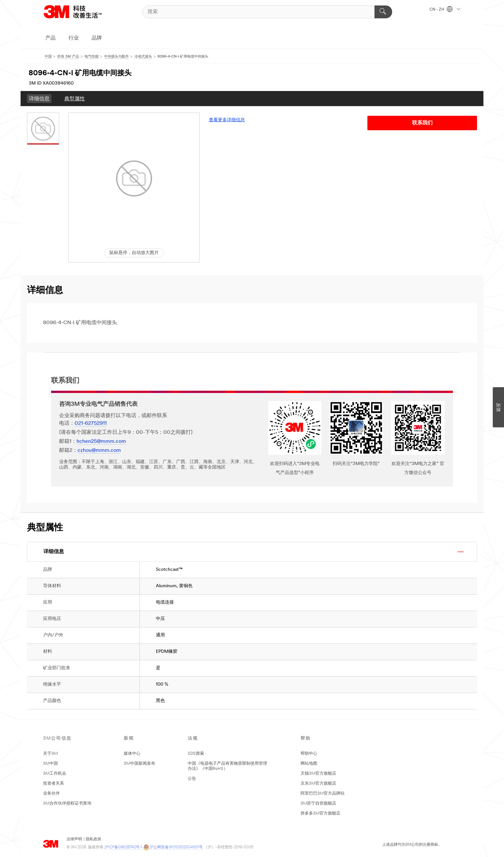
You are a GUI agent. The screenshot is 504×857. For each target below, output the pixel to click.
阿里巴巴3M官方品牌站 (323, 793)
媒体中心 (132, 754)
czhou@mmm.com (99, 451)
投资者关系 (54, 784)
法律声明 (74, 839)
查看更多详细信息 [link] (227, 120)
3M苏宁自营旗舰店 (318, 803)
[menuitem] (39, 99)
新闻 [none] (129, 738)
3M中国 (50, 764)
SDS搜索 (196, 754)
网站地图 (309, 764)
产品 (50, 38)
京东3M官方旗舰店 (318, 784)
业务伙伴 (51, 793)
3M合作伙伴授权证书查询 (67, 803)
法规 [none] (193, 738)
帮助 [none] (306, 738)
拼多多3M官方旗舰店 (320, 813)
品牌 (97, 38)
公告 (192, 779)
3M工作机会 (55, 774)
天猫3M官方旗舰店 (318, 774)
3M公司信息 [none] (57, 738)
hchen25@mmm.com (101, 442)
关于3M (50, 754)
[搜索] (267, 12)
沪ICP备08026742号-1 (123, 847)
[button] (134, 178)
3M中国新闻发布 (139, 764)
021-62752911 (91, 424)
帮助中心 (309, 754)
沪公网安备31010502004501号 (173, 848)
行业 (74, 38)
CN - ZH (445, 10)
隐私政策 (94, 839)
